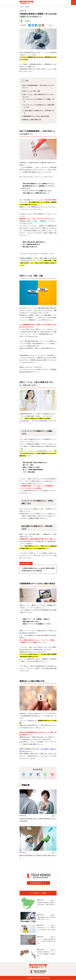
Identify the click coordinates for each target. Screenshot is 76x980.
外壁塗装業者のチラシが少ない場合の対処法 (35, 116)
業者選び (28, 7)
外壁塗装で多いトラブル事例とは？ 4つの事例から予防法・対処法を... (46, 930)
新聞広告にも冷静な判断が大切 (31, 120)
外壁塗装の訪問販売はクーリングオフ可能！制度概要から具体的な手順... (46, 954)
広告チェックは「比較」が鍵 (31, 91)
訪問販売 (28, 21)
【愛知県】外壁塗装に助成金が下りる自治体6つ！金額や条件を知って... (46, 905)
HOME (22, 7)
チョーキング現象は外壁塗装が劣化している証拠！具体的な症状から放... (46, 941)
